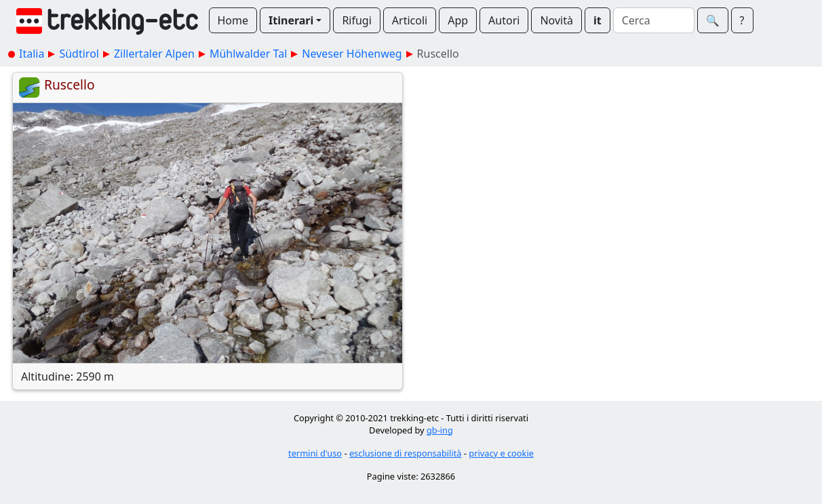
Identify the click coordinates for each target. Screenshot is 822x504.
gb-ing (440, 430)
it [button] (598, 20)
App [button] (458, 20)
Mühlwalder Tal (248, 54)
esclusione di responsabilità (406, 453)
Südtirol (79, 54)
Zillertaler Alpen (154, 54)
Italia (32, 54)
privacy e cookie (501, 453)
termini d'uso (315, 453)
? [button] (742, 20)
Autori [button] (504, 20)
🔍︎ (713, 20)
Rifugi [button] (356, 20)
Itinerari (291, 20)
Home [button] (233, 20)
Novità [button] (556, 20)
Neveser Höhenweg (352, 54)
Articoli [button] (410, 20)
